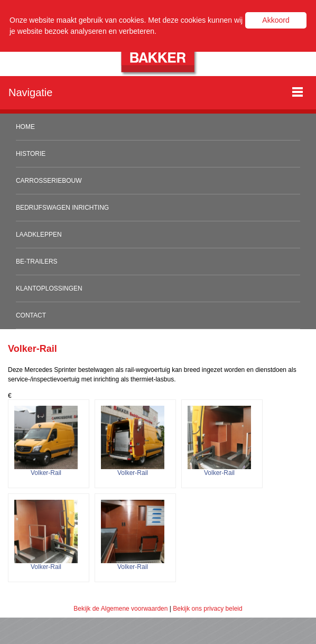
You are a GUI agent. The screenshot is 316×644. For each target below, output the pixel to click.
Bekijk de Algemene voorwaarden (120, 609)
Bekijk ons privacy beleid (207, 609)
